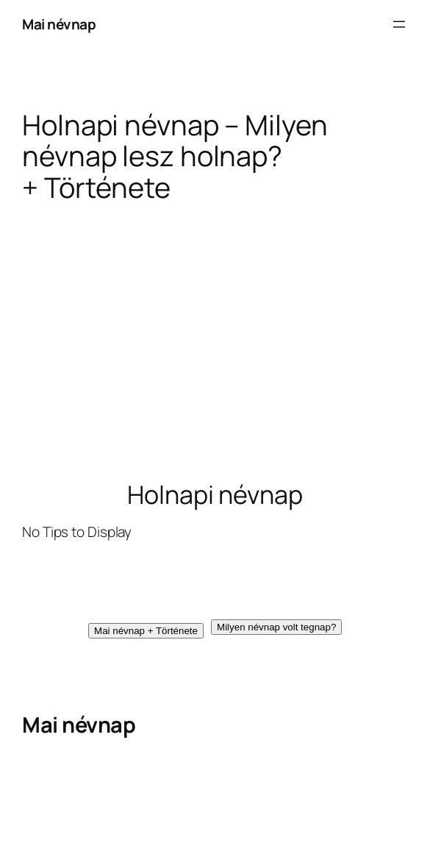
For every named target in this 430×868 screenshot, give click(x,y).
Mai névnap (59, 24)
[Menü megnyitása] (399, 24)
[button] (146, 631)
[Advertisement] (215, 341)
